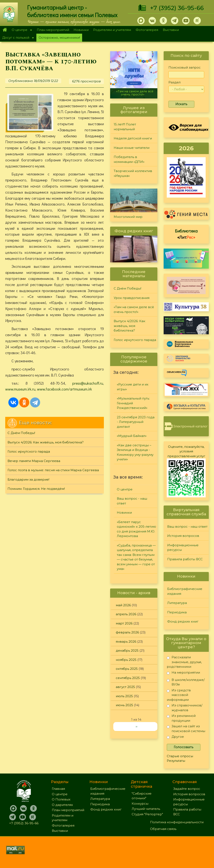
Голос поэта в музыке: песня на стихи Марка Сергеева (53, 470)
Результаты (176, 761)
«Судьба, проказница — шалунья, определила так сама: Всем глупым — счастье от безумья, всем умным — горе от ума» (136, 557)
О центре (21, 30)
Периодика (177, 612)
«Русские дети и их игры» (133, 387)
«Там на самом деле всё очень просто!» (135, 93)
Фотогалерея (147, 30)
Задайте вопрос (187, 789)
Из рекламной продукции (181, 718)
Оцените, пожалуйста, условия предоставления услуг (186, 451)
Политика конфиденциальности (177, 822)
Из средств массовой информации (179, 695)
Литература (177, 603)
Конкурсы (140, 804)
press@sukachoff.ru (88, 383)
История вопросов (183, 536)
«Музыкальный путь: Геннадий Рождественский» (133, 403)
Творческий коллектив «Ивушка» (133, 173)
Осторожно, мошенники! (59, 38)
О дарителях (62, 805)
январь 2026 (126, 641)
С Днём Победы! (21, 433)
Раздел (175, 82)
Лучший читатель (146, 809)
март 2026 (124, 623)
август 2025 (125, 687)
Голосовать (184, 747)
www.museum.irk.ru (20, 389)
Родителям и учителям (112, 30)
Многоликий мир (128, 217)
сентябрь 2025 (128, 678)
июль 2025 (124, 696)
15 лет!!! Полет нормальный (125, 127)
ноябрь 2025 (126, 660)
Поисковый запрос (185, 67)
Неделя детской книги (133, 138)
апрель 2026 (126, 614)
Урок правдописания (132, 298)
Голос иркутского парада (29, 451)
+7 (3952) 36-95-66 (177, 8)
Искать (181, 104)
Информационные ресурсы (183, 548)
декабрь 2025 (127, 650)
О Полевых (61, 799)
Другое (175, 737)
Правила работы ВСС (185, 559)
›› (136, 726)
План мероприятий (53, 30)
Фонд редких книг (183, 621)
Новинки (81, 30)
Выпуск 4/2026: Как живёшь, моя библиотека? (46, 442)
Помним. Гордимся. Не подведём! (36, 489)
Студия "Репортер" (147, 814)
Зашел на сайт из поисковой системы (186, 728)
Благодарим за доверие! (28, 479)
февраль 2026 (127, 632)
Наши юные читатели (132, 148)
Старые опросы (180, 756)
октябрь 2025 (127, 669)
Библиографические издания (185, 591)
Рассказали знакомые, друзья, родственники (184, 662)
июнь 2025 (124, 705)
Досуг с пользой (17, 38)
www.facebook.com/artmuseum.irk (64, 389)
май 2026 (123, 605)
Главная (5, 30)
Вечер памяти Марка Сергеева (34, 461)
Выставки (171, 30)
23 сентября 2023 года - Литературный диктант (136, 422)
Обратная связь (163, 829)
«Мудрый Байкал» (132, 436)
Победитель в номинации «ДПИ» (129, 159)
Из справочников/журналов (185, 708)
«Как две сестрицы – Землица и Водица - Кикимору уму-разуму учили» (135, 452)
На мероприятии (183, 673)
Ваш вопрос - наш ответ (132, 501)
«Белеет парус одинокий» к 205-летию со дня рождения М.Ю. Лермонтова (136, 529)
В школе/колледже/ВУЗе (186, 682)
